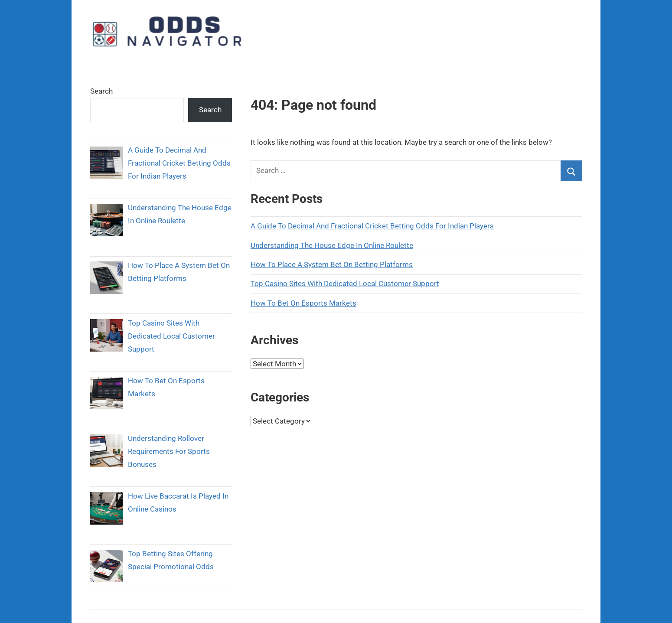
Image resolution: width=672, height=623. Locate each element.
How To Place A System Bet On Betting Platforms (332, 264)
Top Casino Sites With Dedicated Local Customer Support (345, 284)
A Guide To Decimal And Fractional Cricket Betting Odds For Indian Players (372, 226)
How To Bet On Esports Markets (303, 303)
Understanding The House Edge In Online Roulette (332, 245)
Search (101, 91)
